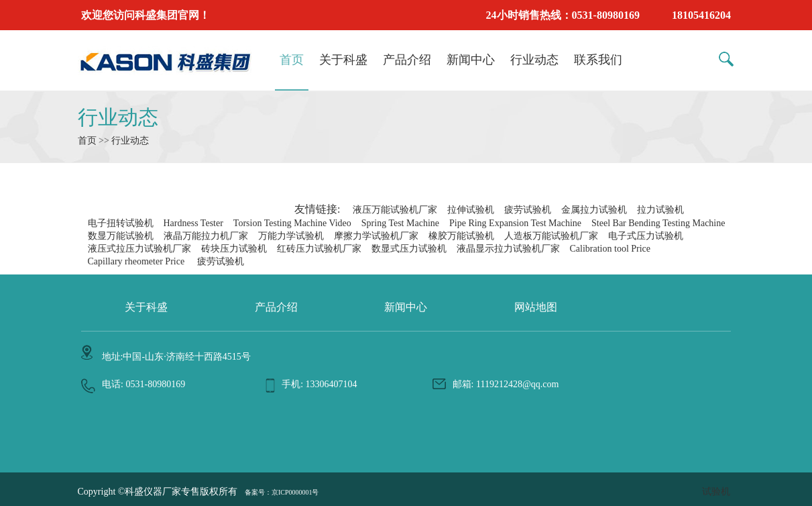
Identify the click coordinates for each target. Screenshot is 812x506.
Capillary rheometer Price (136, 261)
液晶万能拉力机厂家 (206, 236)
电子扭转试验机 (121, 223)
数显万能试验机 (121, 236)
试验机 (716, 492)
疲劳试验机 (528, 210)
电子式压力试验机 (646, 236)
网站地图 (536, 307)
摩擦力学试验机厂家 (376, 236)
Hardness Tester (193, 223)
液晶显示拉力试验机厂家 (508, 249)
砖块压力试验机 (234, 249)
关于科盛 (343, 60)
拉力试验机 (660, 210)
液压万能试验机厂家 (395, 210)
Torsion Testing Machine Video (292, 223)
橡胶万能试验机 (461, 236)
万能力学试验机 (291, 236)
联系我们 (598, 60)
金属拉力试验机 (594, 210)
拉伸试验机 (471, 210)
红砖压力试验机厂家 (319, 249)
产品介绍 (407, 60)
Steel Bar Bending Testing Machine (658, 223)
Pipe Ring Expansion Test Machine (515, 223)
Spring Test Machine (400, 223)
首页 (292, 60)
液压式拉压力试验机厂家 (139, 249)
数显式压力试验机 (409, 249)
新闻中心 (471, 60)
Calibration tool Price (611, 249)
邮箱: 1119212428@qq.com (506, 384)
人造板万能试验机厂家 (551, 236)
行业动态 (534, 60)
